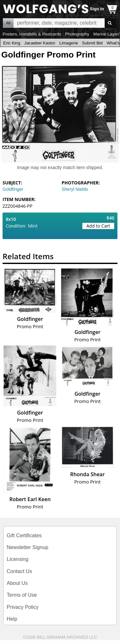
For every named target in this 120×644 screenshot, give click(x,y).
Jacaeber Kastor (40, 43)
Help (12, 619)
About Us (17, 583)
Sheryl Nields (75, 189)
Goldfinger (13, 189)
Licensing (18, 559)
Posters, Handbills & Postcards (32, 34)
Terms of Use (22, 595)
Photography (77, 34)
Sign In (97, 9)
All (8, 23)
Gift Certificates (24, 535)
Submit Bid (92, 43)
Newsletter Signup (28, 547)
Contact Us (19, 571)
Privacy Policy (23, 607)
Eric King (12, 43)
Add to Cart (98, 226)
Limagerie (69, 43)
